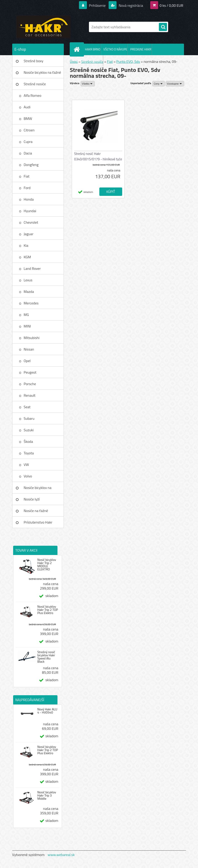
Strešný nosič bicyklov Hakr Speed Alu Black (46, 657)
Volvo (28, 476)
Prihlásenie (97, 5)
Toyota (29, 453)
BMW (28, 119)
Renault (30, 395)
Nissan (29, 349)
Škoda (28, 441)
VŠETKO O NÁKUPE (115, 49)
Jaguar (29, 234)
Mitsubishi (32, 338)
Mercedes (31, 303)
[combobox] (159, 84)
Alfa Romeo (33, 95)
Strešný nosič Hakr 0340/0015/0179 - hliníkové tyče (98, 156)
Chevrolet (31, 222)
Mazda (29, 292)
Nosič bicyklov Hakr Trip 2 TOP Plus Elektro (48, 610)
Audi (27, 107)
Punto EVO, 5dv (128, 62)
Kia (26, 245)
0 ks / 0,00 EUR (171, 5)
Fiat (27, 176)
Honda (29, 199)
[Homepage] (78, 49)
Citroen (29, 130)
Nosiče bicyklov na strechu (38, 489)
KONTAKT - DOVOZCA (90, 61)
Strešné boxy (34, 61)
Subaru (29, 418)
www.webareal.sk (61, 855)
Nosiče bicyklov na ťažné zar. (42, 74)
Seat (27, 407)
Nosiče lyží (32, 499)
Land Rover (32, 268)
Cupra (28, 142)
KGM (27, 257)
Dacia (28, 153)
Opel (27, 361)
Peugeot (30, 372)
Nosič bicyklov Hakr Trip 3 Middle (47, 795)
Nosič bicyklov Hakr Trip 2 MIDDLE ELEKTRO (47, 564)
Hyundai (30, 211)
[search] (163, 27)
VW (26, 465)
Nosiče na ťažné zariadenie (36, 512)
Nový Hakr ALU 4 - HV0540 (47, 711)
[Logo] (43, 27)
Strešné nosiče (35, 84)
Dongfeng (31, 165)
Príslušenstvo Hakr (38, 522)
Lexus (28, 280)
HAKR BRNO (93, 49)
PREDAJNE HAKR (141, 49)
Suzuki (29, 430)
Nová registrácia (130, 5)
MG (26, 315)
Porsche (30, 384)
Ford (27, 188)
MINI (27, 326)
